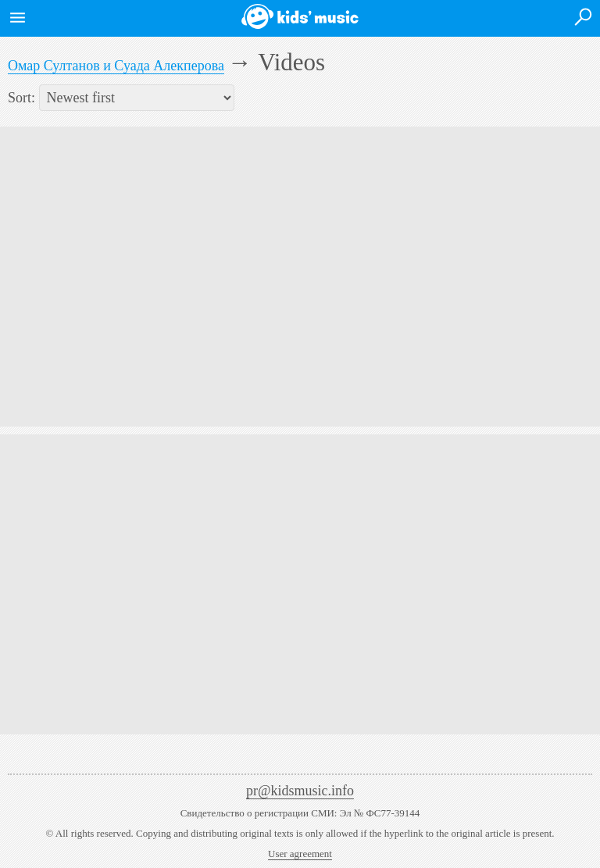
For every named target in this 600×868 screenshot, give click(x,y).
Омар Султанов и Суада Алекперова (116, 66)
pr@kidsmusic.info (300, 791)
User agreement (300, 854)
